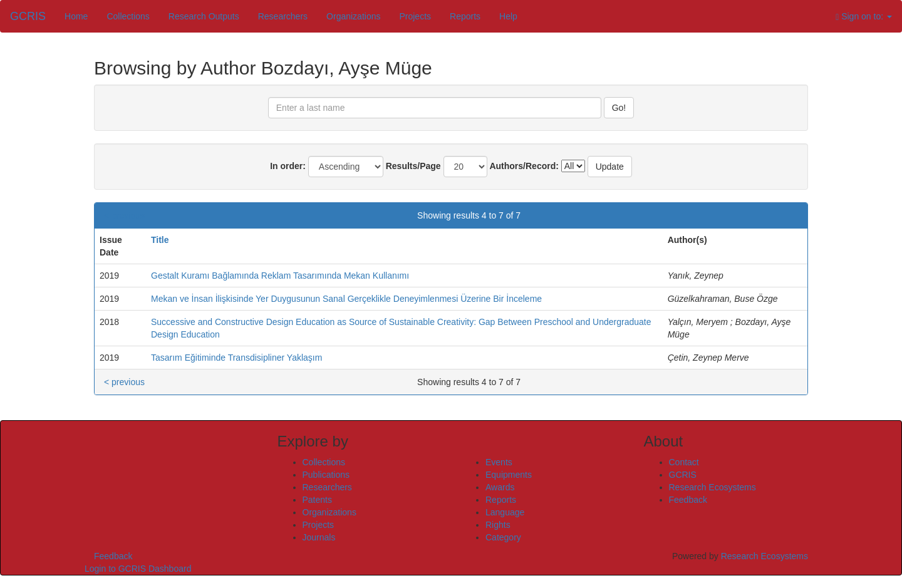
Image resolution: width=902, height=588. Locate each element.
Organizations (353, 16)
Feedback (688, 500)
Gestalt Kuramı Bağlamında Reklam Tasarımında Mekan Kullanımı (280, 276)
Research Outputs (204, 16)
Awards (500, 487)
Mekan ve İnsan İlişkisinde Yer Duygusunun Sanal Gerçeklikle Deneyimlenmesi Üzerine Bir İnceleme (346, 299)
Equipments (509, 475)
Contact (684, 462)
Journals (319, 537)
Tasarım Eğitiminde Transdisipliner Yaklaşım (236, 358)
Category (503, 537)
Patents (317, 500)
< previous (124, 215)
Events (499, 462)
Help (508, 16)
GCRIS (683, 475)
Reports (465, 16)
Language (505, 512)
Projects (415, 16)
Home (76, 16)
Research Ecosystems (713, 487)
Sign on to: (864, 17)
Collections (128, 16)
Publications (326, 475)
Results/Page (413, 166)
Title (160, 240)
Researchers (283, 16)
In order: (288, 166)
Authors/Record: (524, 166)
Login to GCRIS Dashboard (138, 569)
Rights (498, 525)
